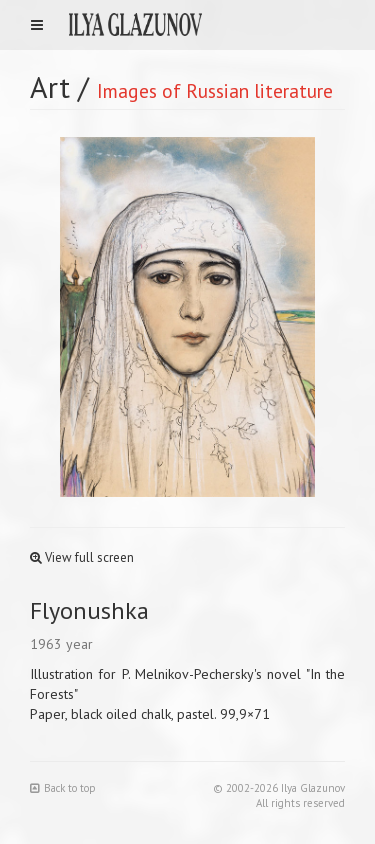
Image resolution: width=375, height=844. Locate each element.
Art (50, 86)
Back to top (63, 788)
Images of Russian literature (215, 90)
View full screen (82, 557)
